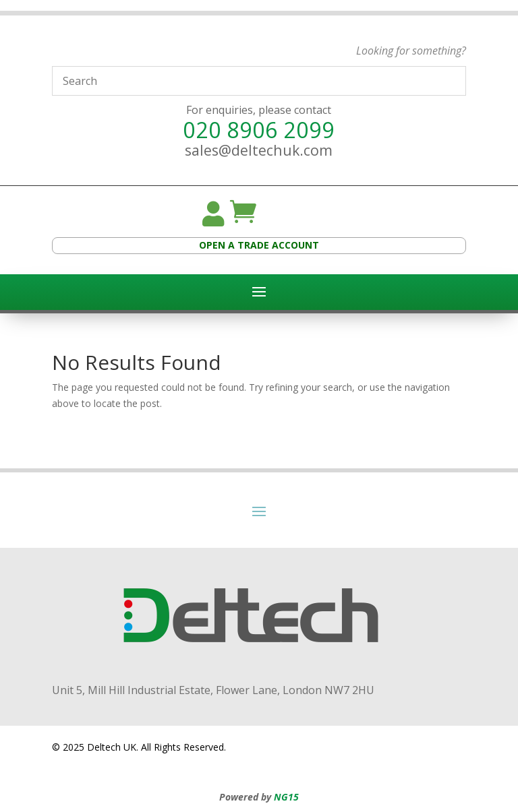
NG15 (286, 797)
